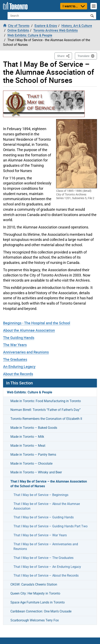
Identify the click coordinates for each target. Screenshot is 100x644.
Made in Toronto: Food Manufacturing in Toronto (46, 401)
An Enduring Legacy (19, 366)
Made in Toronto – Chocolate (31, 464)
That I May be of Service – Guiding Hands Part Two (51, 526)
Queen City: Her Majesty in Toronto (35, 593)
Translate (83, 56)
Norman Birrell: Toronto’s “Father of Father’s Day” (46, 410)
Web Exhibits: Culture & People (30, 392)
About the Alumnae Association (29, 330)
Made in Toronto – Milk (27, 437)
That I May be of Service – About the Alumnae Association (47, 506)
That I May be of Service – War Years (40, 535)
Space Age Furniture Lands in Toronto (38, 602)
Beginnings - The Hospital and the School (37, 323)
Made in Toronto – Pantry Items (33, 455)
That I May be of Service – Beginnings (41, 495)
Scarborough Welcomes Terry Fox (35, 620)
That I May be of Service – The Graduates (43, 558)
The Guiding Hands (19, 338)
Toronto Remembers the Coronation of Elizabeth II (46, 419)
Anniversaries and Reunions (26, 352)
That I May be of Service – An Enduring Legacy (47, 567)
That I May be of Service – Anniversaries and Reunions (46, 546)
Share (65, 56)
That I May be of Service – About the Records (46, 575)
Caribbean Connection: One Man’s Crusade (41, 611)
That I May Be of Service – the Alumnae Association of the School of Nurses (49, 484)
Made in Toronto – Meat (28, 446)
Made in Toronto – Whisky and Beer (36, 472)
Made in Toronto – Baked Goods (34, 428)
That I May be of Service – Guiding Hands (44, 517)
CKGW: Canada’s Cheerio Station (34, 584)
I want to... (70, 6)
